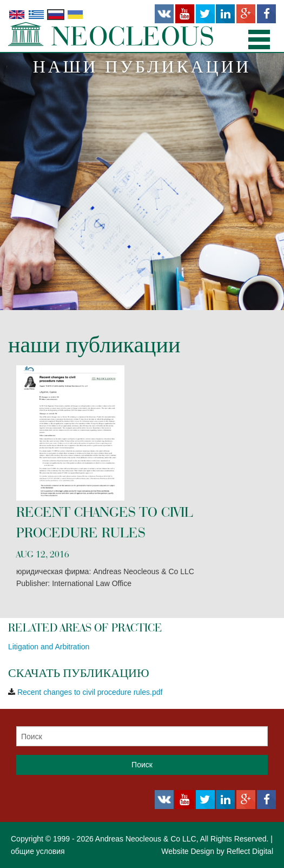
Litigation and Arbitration (49, 647)
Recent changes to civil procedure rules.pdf (90, 692)
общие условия (38, 851)
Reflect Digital (250, 851)
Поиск (142, 765)
